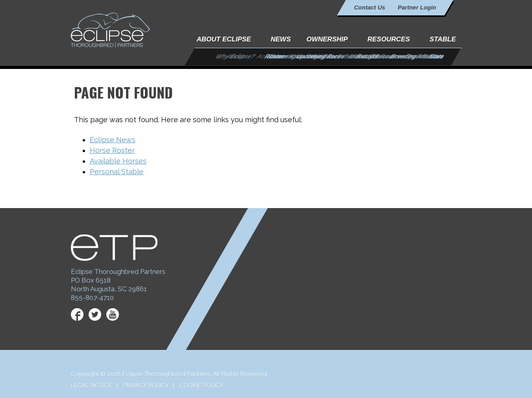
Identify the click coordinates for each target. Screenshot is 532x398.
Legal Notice (92, 385)
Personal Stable (117, 172)
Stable (443, 39)
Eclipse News (113, 140)
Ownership (327, 39)
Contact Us (370, 7)
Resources (389, 39)
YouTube (113, 314)
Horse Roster (112, 150)
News (281, 39)
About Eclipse (224, 39)
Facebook (77, 314)
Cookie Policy (201, 385)
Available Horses (118, 161)
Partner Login (417, 7)
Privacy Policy (146, 385)
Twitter (95, 314)
